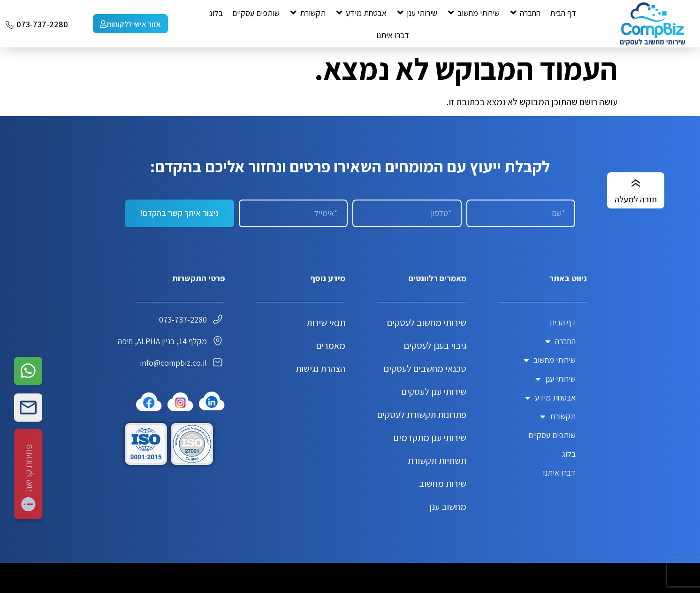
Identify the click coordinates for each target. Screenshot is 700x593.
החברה (560, 341)
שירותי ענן (555, 379)
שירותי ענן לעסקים (434, 392)
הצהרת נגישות (320, 369)
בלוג (569, 454)
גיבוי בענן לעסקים (435, 346)
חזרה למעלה (636, 199)
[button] (525, 13)
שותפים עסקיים (552, 435)
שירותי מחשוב (550, 360)
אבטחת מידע (550, 398)
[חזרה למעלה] (636, 184)
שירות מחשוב (443, 484)
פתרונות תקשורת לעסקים (422, 415)
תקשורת (558, 416)
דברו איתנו (559, 473)
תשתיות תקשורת (437, 461)
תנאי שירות (326, 323)
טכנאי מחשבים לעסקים (425, 369)
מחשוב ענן (448, 507)
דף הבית (563, 322)
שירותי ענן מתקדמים (430, 438)
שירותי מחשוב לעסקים (427, 323)
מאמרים (331, 346)
